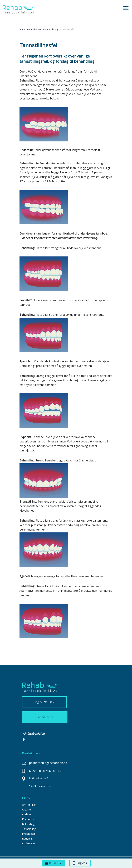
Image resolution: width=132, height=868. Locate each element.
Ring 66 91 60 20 (44, 702)
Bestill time (53, 863)
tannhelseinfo (34, 29)
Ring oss (80, 863)
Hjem (22, 29)
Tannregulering (50, 29)
